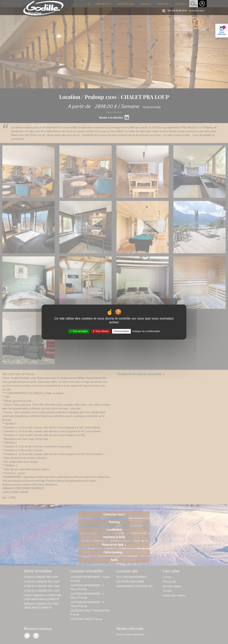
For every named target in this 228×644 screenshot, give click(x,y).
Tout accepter (79, 331)
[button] (165, 11)
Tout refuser (101, 331)
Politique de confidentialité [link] (146, 331)
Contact (181, 4)
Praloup (165, 5)
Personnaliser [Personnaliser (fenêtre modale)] (121, 331)
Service (147, 5)
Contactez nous (196, 11)
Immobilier (104, 5)
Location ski (127, 5)
